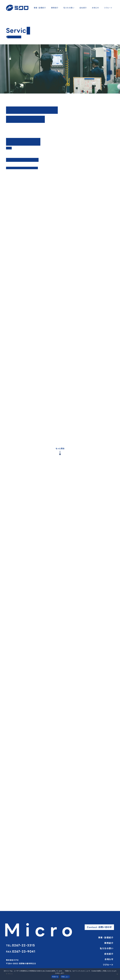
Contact (99, 927)
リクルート (108, 8)
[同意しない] (117, 974)
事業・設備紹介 (40, 8)
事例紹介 (55, 8)
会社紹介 (83, 8)
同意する (55, 977)
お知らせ (95, 8)
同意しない (65, 977)
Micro (41, 930)
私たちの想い (69, 8)
